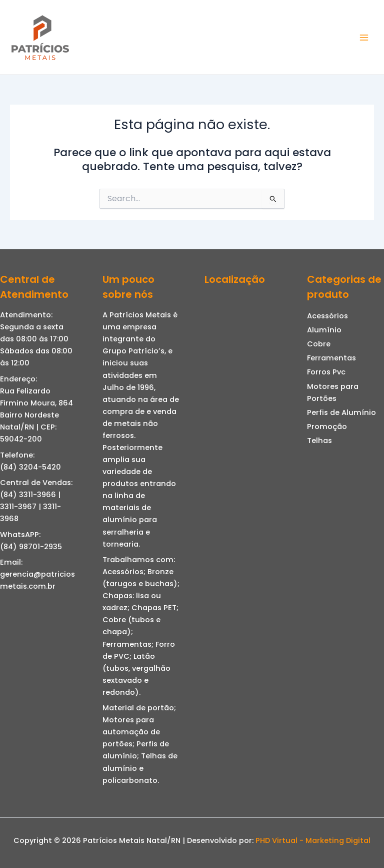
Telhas (319, 441)
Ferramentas (331, 358)
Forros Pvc (326, 372)
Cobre (319, 344)
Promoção (327, 426)
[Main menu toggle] (364, 37)
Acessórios (327, 316)
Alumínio (324, 330)
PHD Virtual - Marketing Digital (313, 840)
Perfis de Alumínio (341, 412)
